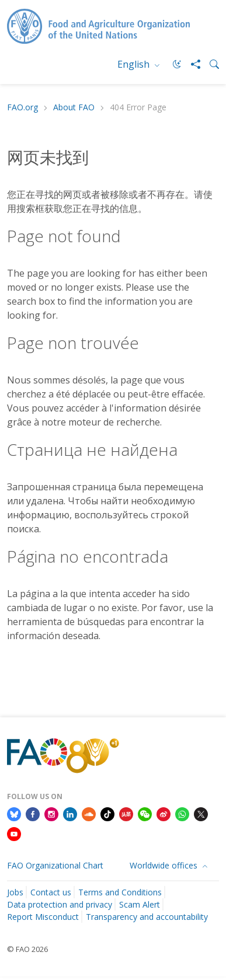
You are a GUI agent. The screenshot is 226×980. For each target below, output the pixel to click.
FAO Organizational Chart (55, 865)
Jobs (15, 892)
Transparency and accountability (147, 917)
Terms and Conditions (120, 892)
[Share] (191, 64)
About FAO (74, 108)
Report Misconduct (43, 917)
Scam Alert (140, 904)
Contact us (51, 892)
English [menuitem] (135, 64)
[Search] (210, 64)
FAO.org (22, 108)
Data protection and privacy (60, 904)
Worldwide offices (165, 865)
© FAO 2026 (27, 949)
